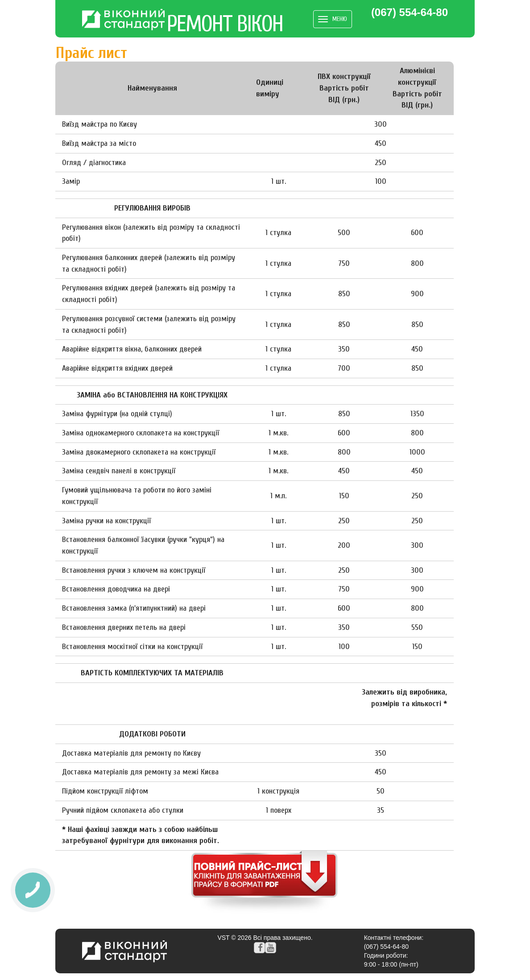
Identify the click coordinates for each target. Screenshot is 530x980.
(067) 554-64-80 (410, 12)
